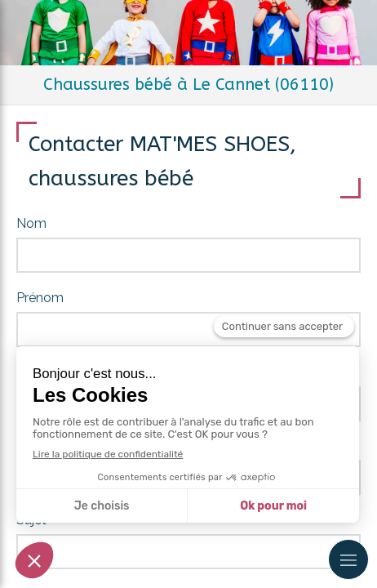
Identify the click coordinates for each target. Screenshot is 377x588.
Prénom (40, 298)
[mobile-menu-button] (348, 559)
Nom (31, 223)
